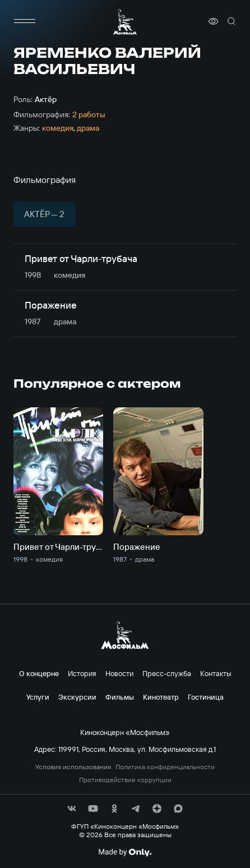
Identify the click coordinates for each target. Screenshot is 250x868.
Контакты (216, 673)
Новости (119, 673)
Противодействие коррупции (125, 780)
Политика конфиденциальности (165, 767)
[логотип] (125, 22)
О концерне (39, 673)
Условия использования (73, 767)
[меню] (25, 21)
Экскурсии (77, 697)
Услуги (38, 697)
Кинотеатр (161, 697)
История (82, 673)
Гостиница (206, 697)
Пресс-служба (167, 673)
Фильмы (120, 697)
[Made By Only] (125, 852)
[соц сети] (72, 809)
